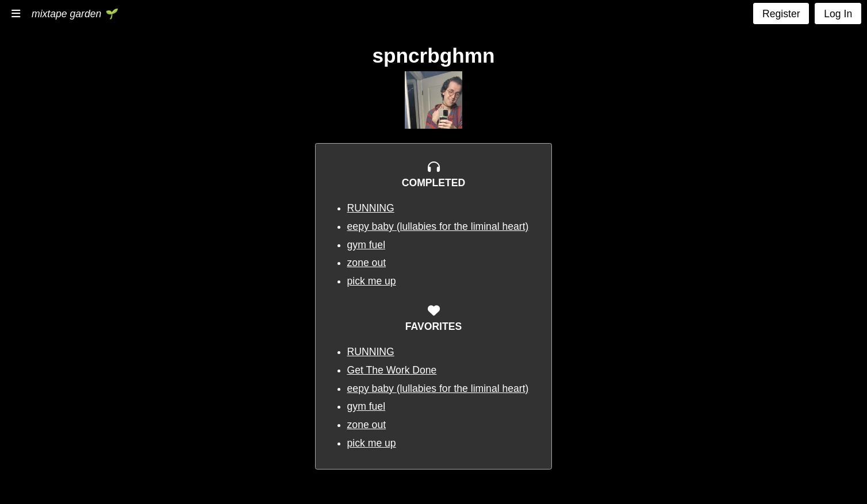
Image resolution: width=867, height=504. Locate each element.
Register (781, 14)
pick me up (372, 281)
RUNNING (371, 208)
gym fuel (367, 245)
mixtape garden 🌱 (74, 14)
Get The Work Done (392, 370)
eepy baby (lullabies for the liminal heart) (438, 226)
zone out (367, 263)
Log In (838, 14)
